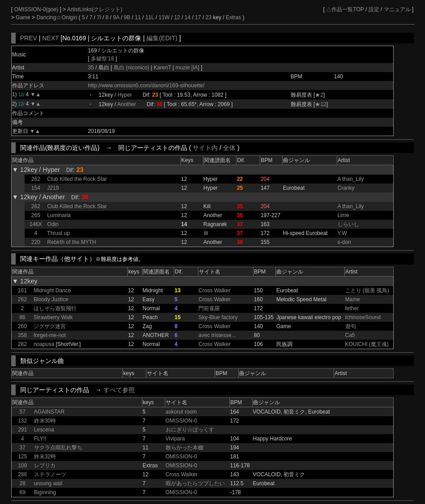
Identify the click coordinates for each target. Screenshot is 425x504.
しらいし (348, 224)
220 (36, 242)
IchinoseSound (363, 317)
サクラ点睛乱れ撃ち (58, 448)
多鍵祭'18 (103, 59)
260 (22, 326)
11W (164, 17)
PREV (29, 38)
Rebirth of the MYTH (71, 242)
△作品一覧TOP (345, 9)
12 (177, 17)
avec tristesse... (217, 335)
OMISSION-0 (182, 421)
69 (23, 492)
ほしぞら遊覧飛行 (55, 308)
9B (127, 17)
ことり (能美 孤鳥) (367, 290)
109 (22, 466)
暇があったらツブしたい (195, 483)
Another (127, 104)
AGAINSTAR (49, 412)
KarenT (163, 68)
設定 (374, 9)
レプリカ (45, 466)
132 (22, 421)
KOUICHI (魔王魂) (367, 344)
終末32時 (45, 457)
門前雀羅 (209, 308)
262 (36, 179)
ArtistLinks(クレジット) (95, 9)
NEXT (50, 38)
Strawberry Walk (53, 317)
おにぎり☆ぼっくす (190, 430)
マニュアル (397, 9)
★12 (320, 104)
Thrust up (58, 233)
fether (352, 308)
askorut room (181, 412)
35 (91, 68)
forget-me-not (50, 335)
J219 (53, 188)
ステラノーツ (50, 474)
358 (22, 335)
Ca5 (350, 335)
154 (36, 188)
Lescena (44, 430)
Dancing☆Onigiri (57, 17)
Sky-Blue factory (218, 317)
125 (22, 457)
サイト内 (205, 148)
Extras (233, 17)
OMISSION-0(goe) (37, 9)
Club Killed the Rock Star (77, 179)
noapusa (44, 344)
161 (22, 290)
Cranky (346, 188)
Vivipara (175, 439)
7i (99, 17)
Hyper (124, 95)
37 (23, 448)
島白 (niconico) (132, 68)
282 (22, 344)
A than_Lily (351, 179)
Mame (353, 299)
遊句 (351, 326)
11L (150, 17)
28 (23, 483)
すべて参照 (119, 390)
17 (198, 17)
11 (138, 17)
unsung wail (48, 483)
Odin (53, 224)
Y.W (342, 233)
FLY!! (40, 439)
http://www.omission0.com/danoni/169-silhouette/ (146, 85)
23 (208, 17)
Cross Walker (215, 290)
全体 (229, 148)
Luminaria (59, 215)
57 (23, 412)
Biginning (45, 492)
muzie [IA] (187, 68)
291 (22, 430)
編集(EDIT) (162, 38)
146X (36, 224)
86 (22, 317)
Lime (343, 215)
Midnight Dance (52, 290)
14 (187, 17)
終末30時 (45, 421)
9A (116, 17)
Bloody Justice (51, 299)
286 (22, 474)
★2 (319, 95)
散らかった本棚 (185, 448)
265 (36, 215)
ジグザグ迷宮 (50, 326)
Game (24, 17)
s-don (344, 242)
